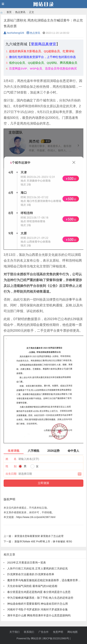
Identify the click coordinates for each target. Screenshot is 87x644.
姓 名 (11, 459)
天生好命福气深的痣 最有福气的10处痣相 (32, 586)
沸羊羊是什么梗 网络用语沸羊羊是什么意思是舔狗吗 (39, 615)
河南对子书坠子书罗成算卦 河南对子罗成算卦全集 (38, 609)
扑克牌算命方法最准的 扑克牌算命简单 (31, 574)
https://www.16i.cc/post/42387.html (36, 517)
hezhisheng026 (14, 33)
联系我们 (29, 632)
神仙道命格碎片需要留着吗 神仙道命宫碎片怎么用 (38, 604)
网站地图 (72, 632)
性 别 (11, 466)
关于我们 (14, 632)
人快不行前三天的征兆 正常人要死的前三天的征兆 (38, 568)
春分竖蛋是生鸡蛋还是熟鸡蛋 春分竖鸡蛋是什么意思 (39, 592)
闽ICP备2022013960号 (56, 638)
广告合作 (43, 632)
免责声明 (58, 632)
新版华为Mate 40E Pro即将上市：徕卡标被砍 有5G (43, 541)
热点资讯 (20, 12)
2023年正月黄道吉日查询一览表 (27, 562)
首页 (9, 12)
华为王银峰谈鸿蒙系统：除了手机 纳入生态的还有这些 (40, 598)
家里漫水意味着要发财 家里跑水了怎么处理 (39, 536)
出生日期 (11, 474)
